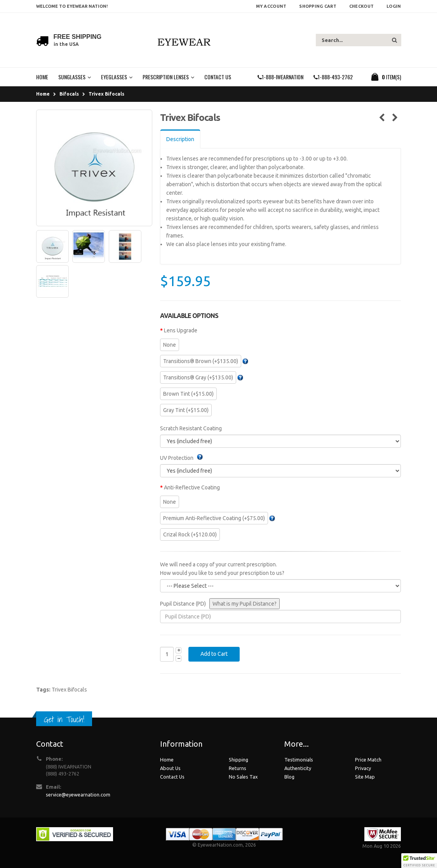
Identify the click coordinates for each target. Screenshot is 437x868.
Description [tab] (180, 139)
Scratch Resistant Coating (191, 428)
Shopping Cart (318, 6)
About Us (170, 768)
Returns (238, 768)
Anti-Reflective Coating (192, 487)
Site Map (365, 777)
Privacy (363, 768)
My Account (271, 6)
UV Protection (177, 458)
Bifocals (69, 94)
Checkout (361, 6)
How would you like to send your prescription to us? (222, 573)
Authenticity (298, 768)
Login (394, 6)
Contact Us (172, 777)
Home (43, 94)
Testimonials (299, 760)
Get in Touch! (64, 719)
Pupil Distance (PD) (183, 604)
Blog (289, 777)
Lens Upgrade (181, 330)
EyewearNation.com (220, 845)
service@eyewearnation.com (78, 795)
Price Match (368, 760)
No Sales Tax (243, 777)
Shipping (239, 760)
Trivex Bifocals (106, 94)
